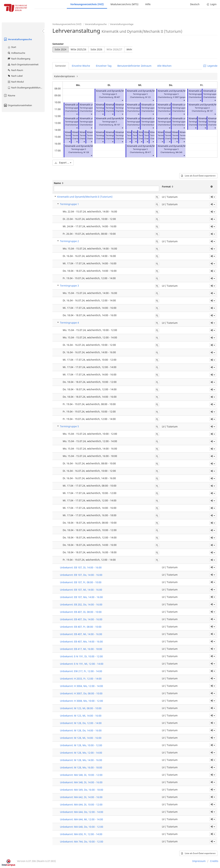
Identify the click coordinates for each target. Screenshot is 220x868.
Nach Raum (15, 70)
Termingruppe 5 (69, 426)
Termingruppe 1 (69, 204)
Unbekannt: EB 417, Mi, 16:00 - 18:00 (81, 649)
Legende (210, 66)
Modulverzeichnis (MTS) (124, 4)
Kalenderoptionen (65, 76)
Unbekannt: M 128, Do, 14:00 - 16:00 (81, 730)
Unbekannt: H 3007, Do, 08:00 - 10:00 (81, 693)
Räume (9, 95)
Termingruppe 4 (69, 323)
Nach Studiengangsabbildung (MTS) (26, 88)
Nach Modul (16, 82)
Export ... (63, 163)
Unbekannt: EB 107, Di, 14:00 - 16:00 (81, 567)
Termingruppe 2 (69, 241)
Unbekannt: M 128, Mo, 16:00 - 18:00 (81, 767)
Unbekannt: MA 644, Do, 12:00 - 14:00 (82, 812)
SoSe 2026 (96, 49)
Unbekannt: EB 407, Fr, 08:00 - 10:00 (81, 627)
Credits (214, 861)
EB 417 (148, 152)
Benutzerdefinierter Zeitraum (134, 66)
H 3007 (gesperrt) (181, 97)
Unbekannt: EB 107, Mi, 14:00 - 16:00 (81, 590)
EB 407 (117, 97)
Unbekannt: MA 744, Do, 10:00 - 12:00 (82, 842)
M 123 (148, 97)
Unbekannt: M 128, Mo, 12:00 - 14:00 (81, 753)
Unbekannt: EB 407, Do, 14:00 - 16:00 (81, 619)
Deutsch (195, 4)
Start (12, 47)
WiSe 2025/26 (78, 49)
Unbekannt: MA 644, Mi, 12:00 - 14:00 (81, 819)
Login (211, 4)
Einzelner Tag (104, 66)
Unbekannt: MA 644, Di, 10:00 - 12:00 (81, 805)
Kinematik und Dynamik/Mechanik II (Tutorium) (90, 146)
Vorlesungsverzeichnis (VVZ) (87, 4)
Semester (58, 44)
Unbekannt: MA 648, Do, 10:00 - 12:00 (82, 827)
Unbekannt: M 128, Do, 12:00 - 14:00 (81, 723)
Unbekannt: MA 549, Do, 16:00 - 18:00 (82, 790)
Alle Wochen (164, 66)
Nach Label (15, 76)
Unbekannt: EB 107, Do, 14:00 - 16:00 (81, 575)
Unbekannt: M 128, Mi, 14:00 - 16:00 (81, 738)
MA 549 (179, 152)
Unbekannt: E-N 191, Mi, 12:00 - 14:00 (82, 664)
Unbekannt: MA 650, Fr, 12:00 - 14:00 (81, 834)
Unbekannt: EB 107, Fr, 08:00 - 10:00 (81, 582)
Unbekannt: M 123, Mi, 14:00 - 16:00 (81, 716)
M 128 (86, 152)
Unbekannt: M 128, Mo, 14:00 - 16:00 (81, 760)
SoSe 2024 (60, 49)
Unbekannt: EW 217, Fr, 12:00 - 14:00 (81, 671)
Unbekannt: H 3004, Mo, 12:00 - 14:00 (81, 686)
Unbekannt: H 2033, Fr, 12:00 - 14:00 (81, 679)
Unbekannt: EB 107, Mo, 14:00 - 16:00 (81, 597)
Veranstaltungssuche (18, 39)
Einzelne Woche (81, 66)
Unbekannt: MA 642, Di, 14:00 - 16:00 (81, 797)
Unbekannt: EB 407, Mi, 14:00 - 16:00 (81, 634)
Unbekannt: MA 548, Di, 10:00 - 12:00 (81, 775)
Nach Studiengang (19, 59)
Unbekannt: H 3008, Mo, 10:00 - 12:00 (81, 701)
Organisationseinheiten (18, 105)
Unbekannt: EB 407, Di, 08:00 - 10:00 (81, 612)
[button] (77, 114)
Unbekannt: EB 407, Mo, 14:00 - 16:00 (81, 642)
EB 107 (117, 125)
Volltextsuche (16, 53)
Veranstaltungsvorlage (122, 24)
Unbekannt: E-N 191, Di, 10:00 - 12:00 (81, 656)
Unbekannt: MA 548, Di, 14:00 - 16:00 (81, 782)
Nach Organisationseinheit (23, 64)
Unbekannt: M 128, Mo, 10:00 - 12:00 (81, 745)
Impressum (199, 861)
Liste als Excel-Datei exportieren (198, 176)
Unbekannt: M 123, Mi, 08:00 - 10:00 (81, 708)
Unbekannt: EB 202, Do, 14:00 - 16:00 (81, 604)
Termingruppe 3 (69, 286)
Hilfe (148, 4)
